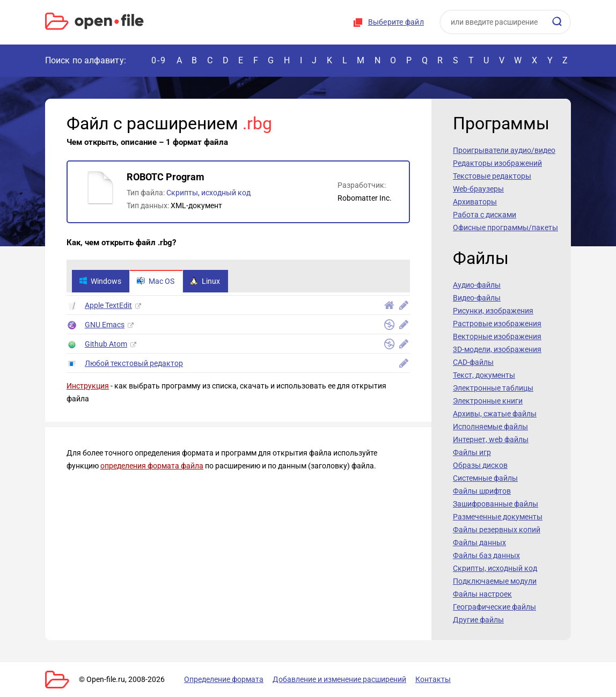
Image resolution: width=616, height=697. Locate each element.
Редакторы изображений (497, 163)
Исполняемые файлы (490, 427)
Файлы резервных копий (497, 530)
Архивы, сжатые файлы (495, 414)
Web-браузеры (478, 189)
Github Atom (106, 344)
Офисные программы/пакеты (505, 228)
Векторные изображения (497, 336)
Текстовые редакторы (492, 176)
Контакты (433, 679)
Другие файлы (478, 620)
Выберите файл (396, 22)
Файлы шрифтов (482, 491)
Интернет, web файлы (491, 439)
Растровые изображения (497, 324)
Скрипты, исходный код (208, 193)
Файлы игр (472, 452)
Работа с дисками (485, 215)
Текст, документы (484, 375)
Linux (205, 281)
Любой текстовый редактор (134, 363)
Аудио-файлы (477, 285)
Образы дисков (480, 465)
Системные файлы (485, 478)
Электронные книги (488, 401)
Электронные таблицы (493, 388)
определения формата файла (152, 466)
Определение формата (224, 679)
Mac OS (156, 281)
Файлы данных (479, 542)
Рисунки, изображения (493, 311)
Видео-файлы (477, 298)
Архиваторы (475, 202)
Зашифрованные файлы (496, 504)
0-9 (159, 60)
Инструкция (88, 386)
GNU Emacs (105, 325)
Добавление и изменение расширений (339, 679)
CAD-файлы (473, 362)
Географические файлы (494, 607)
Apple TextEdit (108, 305)
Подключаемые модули (495, 581)
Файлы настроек (482, 594)
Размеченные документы (498, 517)
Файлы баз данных (486, 555)
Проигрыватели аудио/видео (504, 150)
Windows (100, 281)
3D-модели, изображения (497, 349)
